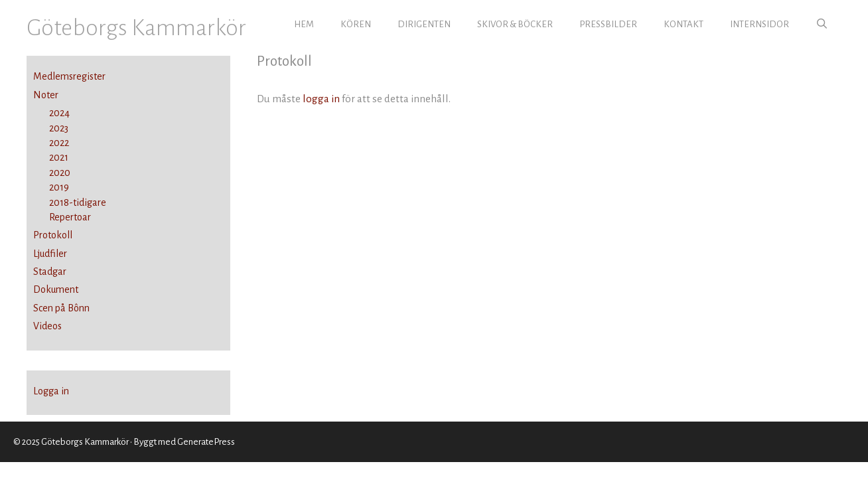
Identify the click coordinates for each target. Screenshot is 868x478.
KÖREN (356, 24)
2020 (52, 173)
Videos (47, 326)
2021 (51, 157)
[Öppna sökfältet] (822, 25)
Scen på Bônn (61, 308)
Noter (46, 95)
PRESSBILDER (608, 24)
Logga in (51, 391)
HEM (304, 24)
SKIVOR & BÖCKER (515, 24)
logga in (321, 99)
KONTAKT (684, 24)
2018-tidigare (70, 202)
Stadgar (50, 272)
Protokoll (53, 235)
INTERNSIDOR (760, 24)
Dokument (56, 289)
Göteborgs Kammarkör (136, 28)
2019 (51, 187)
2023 (51, 128)
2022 (51, 143)
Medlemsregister (69, 76)
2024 (51, 113)
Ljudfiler (50, 254)
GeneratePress (206, 442)
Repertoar (62, 217)
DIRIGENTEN (424, 24)
